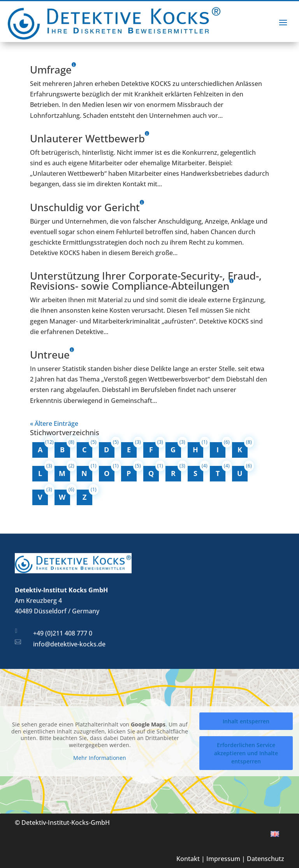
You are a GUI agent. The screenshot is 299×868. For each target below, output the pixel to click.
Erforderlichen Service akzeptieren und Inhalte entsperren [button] (246, 753)
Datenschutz (266, 859)
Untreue (50, 355)
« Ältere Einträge (54, 423)
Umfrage (51, 70)
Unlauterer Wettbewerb (87, 138)
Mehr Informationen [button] (100, 758)
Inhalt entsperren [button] (246, 721)
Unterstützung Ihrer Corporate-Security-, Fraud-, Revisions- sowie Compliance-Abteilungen (146, 281)
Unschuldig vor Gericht (85, 207)
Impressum (223, 859)
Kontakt (188, 859)
